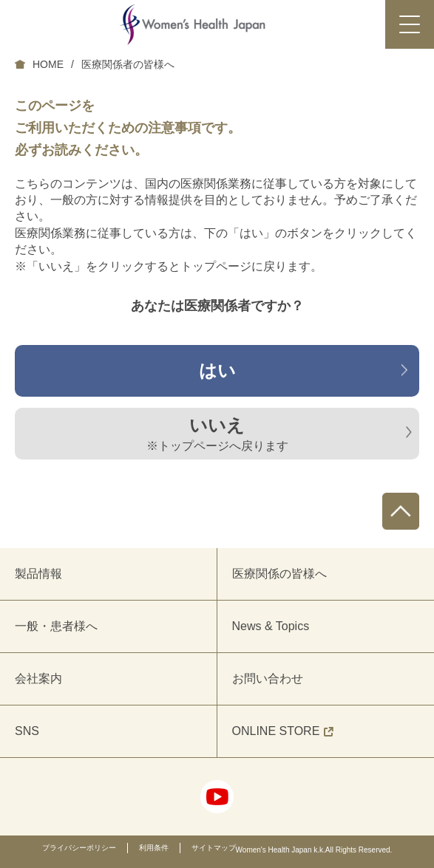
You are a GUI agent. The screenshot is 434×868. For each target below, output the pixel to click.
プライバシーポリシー (79, 848)
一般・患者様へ (56, 626)
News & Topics (271, 626)
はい (217, 370)
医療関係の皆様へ (279, 574)
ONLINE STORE (283, 731)
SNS (27, 731)
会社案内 (38, 679)
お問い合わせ (268, 679)
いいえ (217, 435)
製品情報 (38, 574)
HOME (48, 64)
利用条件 (154, 848)
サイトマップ (214, 848)
